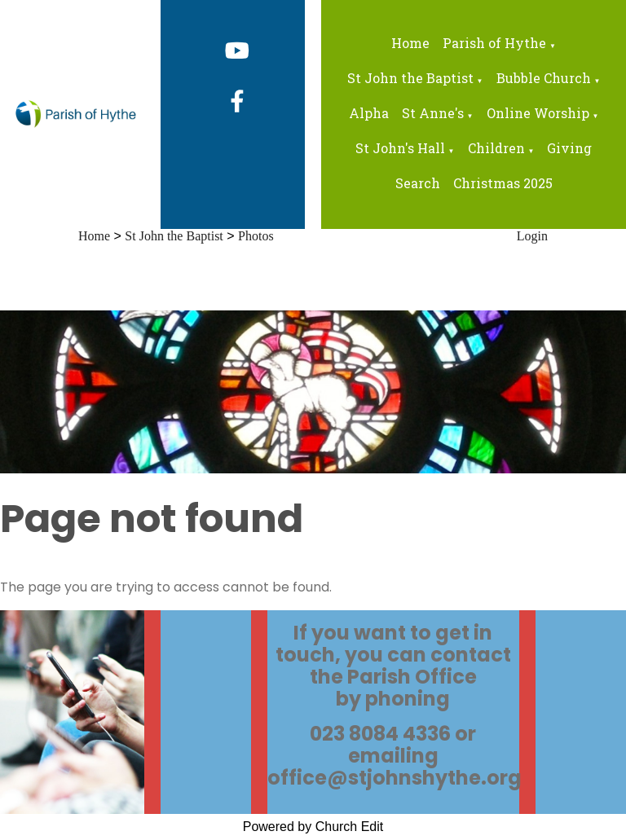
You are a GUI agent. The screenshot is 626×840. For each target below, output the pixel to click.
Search (418, 183)
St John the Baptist (410, 78)
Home (410, 43)
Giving (569, 148)
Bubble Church (544, 78)
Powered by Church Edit (313, 827)
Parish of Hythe (494, 43)
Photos (256, 236)
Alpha (369, 113)
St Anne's (433, 113)
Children (496, 148)
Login (532, 236)
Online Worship (538, 113)
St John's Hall (400, 148)
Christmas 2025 (503, 183)
